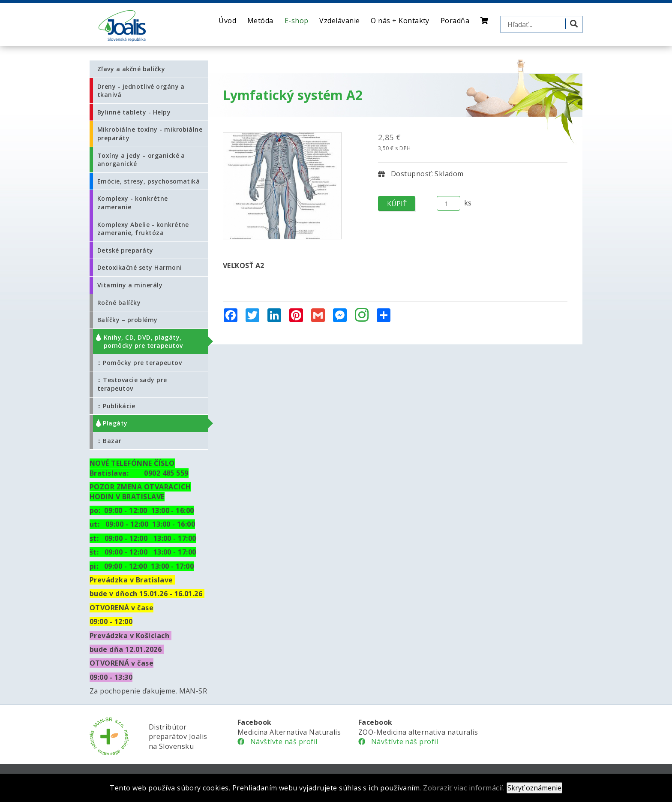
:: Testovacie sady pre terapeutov (132, 384)
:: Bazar (109, 441)
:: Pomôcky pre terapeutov (139, 363)
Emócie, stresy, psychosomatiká (148, 181)
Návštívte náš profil (277, 742)
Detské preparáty (125, 250)
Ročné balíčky (119, 303)
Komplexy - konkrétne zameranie (133, 203)
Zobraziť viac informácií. (464, 788)
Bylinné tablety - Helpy (134, 112)
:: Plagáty (112, 423)
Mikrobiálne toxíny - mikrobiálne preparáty (150, 134)
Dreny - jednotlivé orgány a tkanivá (141, 91)
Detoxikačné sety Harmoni (140, 267)
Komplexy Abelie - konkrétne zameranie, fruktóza (143, 229)
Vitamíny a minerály (130, 285)
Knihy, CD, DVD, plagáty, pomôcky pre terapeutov (143, 342)
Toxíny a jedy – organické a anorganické (141, 160)
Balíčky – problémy (127, 320)
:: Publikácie (116, 406)
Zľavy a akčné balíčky (131, 69)
